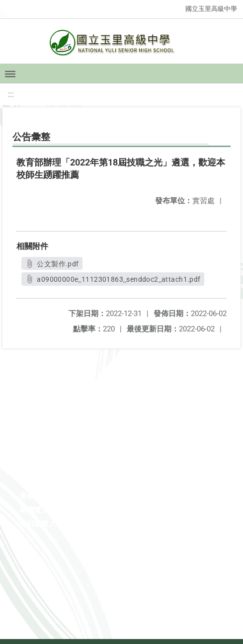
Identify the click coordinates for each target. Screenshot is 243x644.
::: (11, 94)
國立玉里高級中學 (211, 9)
